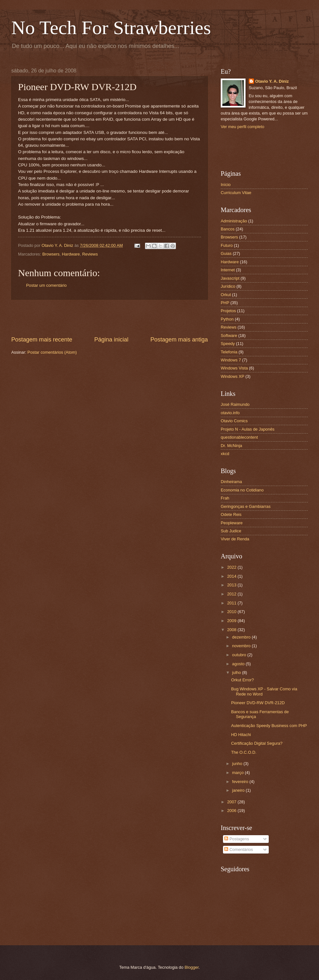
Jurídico (228, 286)
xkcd (225, 454)
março (238, 773)
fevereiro (241, 782)
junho (238, 764)
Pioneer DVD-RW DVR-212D (258, 703)
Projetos (228, 311)
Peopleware (232, 523)
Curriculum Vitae (236, 193)
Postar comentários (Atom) (52, 352)
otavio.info (230, 413)
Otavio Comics (234, 421)
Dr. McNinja (232, 446)
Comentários (239, 849)
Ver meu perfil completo (242, 127)
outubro (240, 655)
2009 (232, 621)
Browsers (51, 254)
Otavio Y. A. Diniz (272, 81)
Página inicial (111, 340)
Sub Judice (231, 531)
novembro (242, 646)
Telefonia (229, 352)
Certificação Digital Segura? (257, 743)
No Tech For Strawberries (111, 28)
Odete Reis (231, 514)
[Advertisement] (110, 318)
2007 (232, 802)
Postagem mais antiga (179, 340)
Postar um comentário (46, 285)
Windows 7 (231, 360)
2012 (232, 594)
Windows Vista (234, 368)
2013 (232, 585)
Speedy (228, 344)
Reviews (90, 254)
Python (227, 319)
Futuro (227, 245)
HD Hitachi (241, 735)
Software (229, 336)
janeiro (239, 790)
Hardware (71, 254)
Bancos (228, 229)
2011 (232, 603)
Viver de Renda (235, 539)
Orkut (226, 295)
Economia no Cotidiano (242, 490)
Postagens (237, 839)
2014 (232, 576)
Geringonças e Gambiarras (246, 506)
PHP (225, 303)
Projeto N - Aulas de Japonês (248, 429)
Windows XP (232, 376)
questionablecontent (239, 437)
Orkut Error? (242, 680)
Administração (234, 221)
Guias (226, 253)
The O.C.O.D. (244, 752)
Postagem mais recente (42, 340)
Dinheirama (231, 482)
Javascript (230, 278)
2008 (232, 630)
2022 (232, 567)
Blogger (192, 967)
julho (237, 672)
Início (226, 185)
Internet (228, 270)
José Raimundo (235, 404)
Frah (225, 498)
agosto (239, 664)
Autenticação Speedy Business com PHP (269, 726)
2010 (232, 612)
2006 (232, 811)
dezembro (242, 637)
